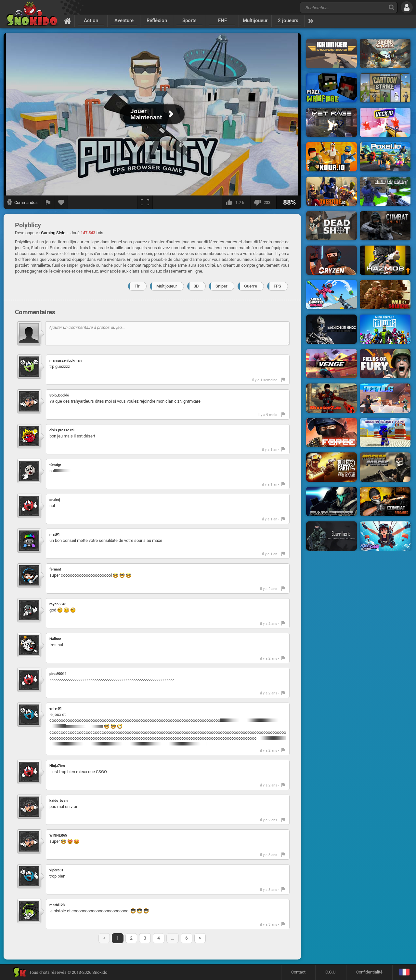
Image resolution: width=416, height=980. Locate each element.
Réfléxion (157, 20)
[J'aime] (236, 202)
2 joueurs (288, 20)
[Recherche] (391, 7)
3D (196, 286)
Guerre (251, 286)
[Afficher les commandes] (22, 202)
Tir (137, 286)
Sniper (221, 286)
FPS (277, 286)
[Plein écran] (145, 202)
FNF (222, 20)
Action (91, 20)
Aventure (124, 20)
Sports (189, 20)
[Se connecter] (407, 7)
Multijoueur (255, 20)
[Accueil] (67, 21)
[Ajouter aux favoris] (61, 202)
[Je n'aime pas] (263, 202)
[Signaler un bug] (48, 202)
